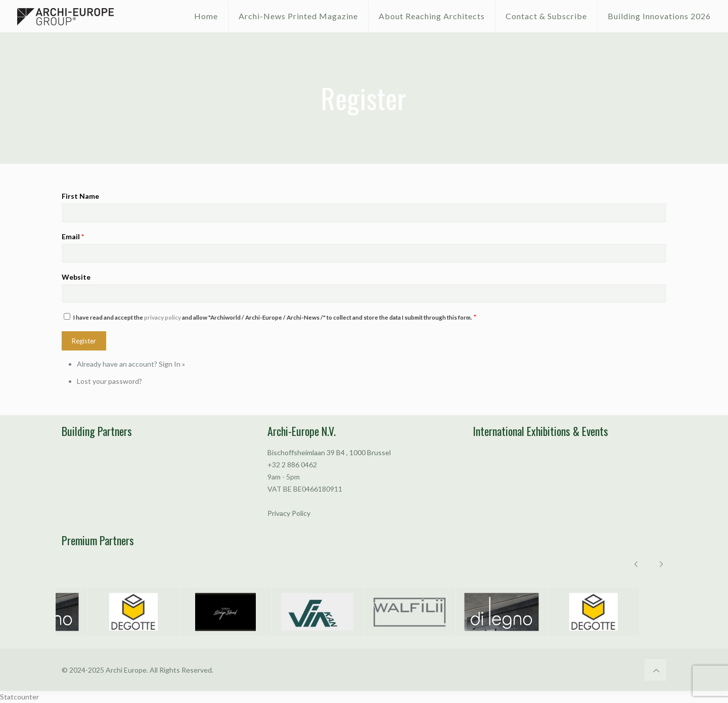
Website (76, 277)
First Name (80, 196)
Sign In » (172, 364)
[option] (129, 612)
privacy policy (163, 317)
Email (73, 236)
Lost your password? (109, 381)
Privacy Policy (289, 513)
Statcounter (19, 697)
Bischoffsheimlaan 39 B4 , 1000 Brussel (329, 452)
